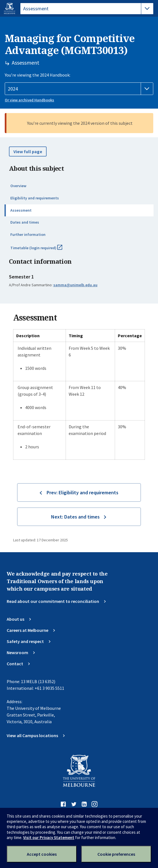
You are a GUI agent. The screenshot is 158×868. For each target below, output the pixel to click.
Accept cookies (42, 854)
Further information (28, 234)
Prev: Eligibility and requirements (82, 492)
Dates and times (25, 222)
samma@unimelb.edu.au (75, 285)
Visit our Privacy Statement (49, 838)
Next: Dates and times (75, 517)
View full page (28, 151)
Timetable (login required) (42, 250)
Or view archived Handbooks (29, 100)
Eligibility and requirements (35, 198)
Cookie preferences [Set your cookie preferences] (116, 854)
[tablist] (87, 9)
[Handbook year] (79, 89)
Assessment (21, 210)
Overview (18, 186)
